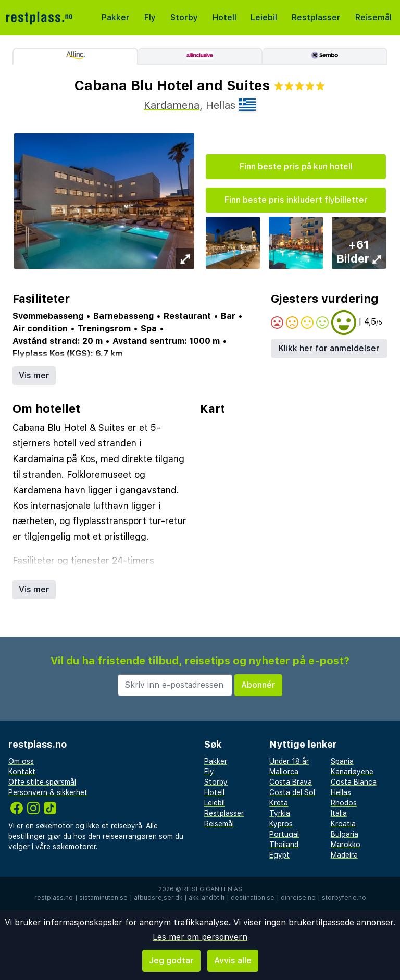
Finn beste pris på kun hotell (296, 166)
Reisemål (373, 17)
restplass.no (54, 898)
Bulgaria (345, 834)
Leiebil (264, 17)
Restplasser (316, 17)
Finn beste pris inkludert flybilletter (296, 200)
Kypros (281, 824)
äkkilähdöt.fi (207, 898)
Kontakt (22, 772)
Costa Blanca (354, 782)
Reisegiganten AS (212, 889)
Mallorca (284, 772)
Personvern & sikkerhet (48, 792)
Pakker (116, 17)
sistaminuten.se (103, 898)
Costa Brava (291, 782)
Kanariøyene (352, 772)
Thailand (284, 845)
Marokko (346, 845)
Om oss (21, 761)
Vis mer (34, 375)
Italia (339, 813)
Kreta (279, 803)
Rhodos (344, 803)
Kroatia (343, 824)
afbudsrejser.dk (158, 898)
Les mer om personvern (200, 937)
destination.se (253, 898)
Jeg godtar (171, 960)
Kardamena (172, 105)
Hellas (341, 792)
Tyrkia (280, 813)
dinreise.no (298, 898)
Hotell (224, 17)
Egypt (279, 855)
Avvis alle (233, 960)
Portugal (284, 834)
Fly (150, 17)
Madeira (344, 855)
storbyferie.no (344, 898)
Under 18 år (289, 761)
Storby (184, 17)
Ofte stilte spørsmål (42, 782)
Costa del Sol (292, 792)
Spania (342, 761)
